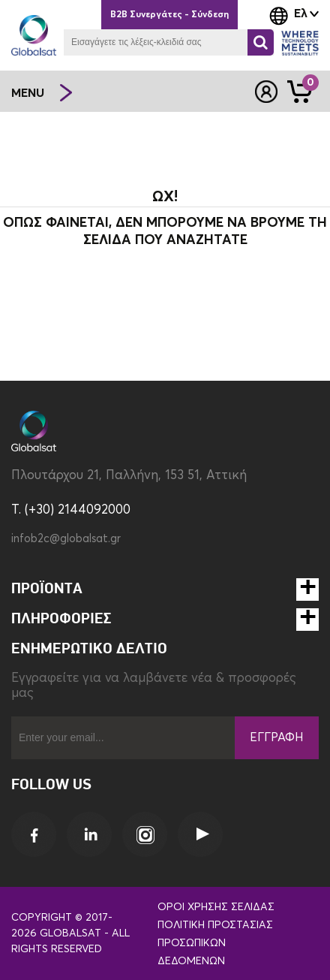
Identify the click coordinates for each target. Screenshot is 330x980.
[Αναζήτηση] (261, 42)
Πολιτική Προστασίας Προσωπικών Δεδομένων (215, 943)
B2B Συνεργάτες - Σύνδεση (169, 15)
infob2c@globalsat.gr (66, 539)
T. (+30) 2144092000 (71, 510)
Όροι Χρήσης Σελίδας (216, 907)
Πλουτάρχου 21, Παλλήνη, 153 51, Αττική (129, 476)
